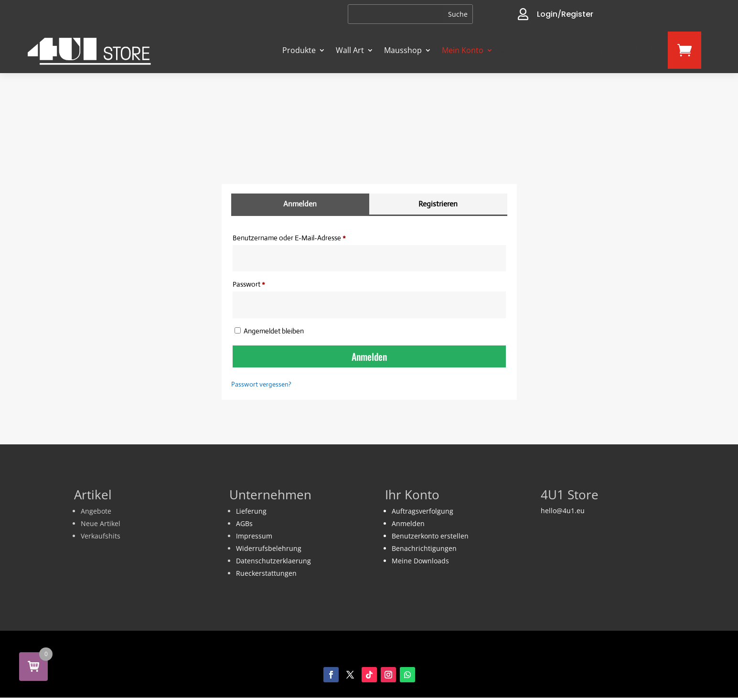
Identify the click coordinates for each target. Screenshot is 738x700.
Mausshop (403, 50)
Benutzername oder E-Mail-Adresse (307, 237)
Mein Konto (463, 50)
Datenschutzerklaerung (273, 561)
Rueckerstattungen (266, 573)
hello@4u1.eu (563, 511)
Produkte (299, 50)
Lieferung (251, 511)
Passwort (266, 283)
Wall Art (350, 50)
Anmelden (369, 356)
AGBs (244, 523)
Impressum (254, 536)
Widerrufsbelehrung (269, 548)
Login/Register (565, 14)
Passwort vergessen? (261, 384)
